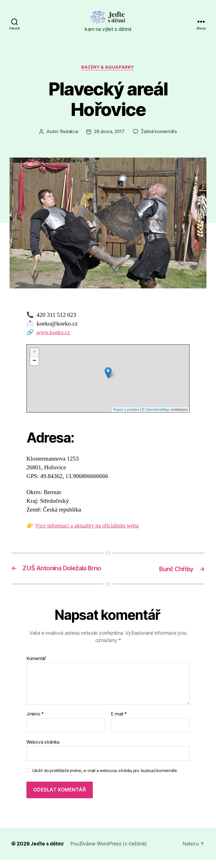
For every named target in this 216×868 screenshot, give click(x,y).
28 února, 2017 (109, 132)
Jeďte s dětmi (48, 852)
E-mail (119, 723)
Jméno (35, 723)
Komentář (36, 667)
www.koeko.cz (53, 333)
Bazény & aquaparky (108, 68)
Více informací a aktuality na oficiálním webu (89, 526)
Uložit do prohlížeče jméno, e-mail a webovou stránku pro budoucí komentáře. (105, 779)
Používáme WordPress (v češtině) (109, 852)
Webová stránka (43, 750)
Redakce (68, 132)
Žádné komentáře (160, 132)
